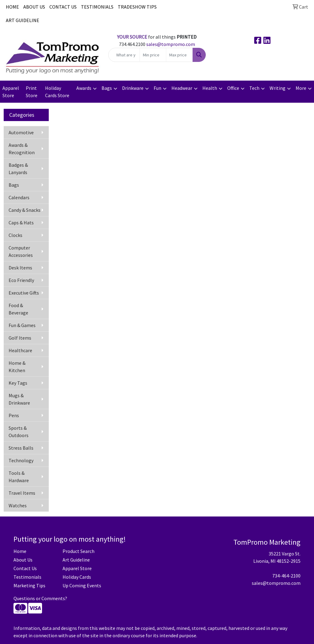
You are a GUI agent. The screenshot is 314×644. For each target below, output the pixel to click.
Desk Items (20, 268)
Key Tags (18, 383)
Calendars (19, 197)
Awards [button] (84, 88)
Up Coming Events (82, 585)
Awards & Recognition (22, 149)
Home (20, 551)
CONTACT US (63, 7)
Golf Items (20, 338)
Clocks (15, 235)
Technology (21, 460)
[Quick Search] (124, 55)
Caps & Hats (21, 223)
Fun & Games (22, 325)
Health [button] (210, 88)
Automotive (21, 132)
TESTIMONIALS (97, 7)
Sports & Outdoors (19, 432)
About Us (23, 560)
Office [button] (233, 88)
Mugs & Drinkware (19, 399)
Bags (14, 185)
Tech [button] (254, 88)
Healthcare (20, 350)
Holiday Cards (77, 577)
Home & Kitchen (17, 367)
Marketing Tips (29, 585)
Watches (18, 505)
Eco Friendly (21, 280)
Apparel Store (11, 92)
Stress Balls (21, 448)
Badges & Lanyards (18, 169)
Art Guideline (76, 560)
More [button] (301, 88)
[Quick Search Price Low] (153, 55)
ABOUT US (34, 7)
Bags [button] (107, 88)
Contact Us (25, 568)
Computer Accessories (21, 251)
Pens (14, 415)
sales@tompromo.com (171, 44)
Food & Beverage (18, 309)
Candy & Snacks (25, 210)
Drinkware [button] (133, 88)
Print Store (32, 92)
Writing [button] (278, 88)
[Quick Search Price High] (179, 55)
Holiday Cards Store (57, 92)
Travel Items (22, 493)
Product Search (78, 551)
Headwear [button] (182, 88)
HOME (12, 7)
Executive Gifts (24, 293)
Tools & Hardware (19, 477)
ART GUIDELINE (23, 20)
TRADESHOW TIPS (137, 7)
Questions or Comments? (40, 598)
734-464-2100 (286, 576)
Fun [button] (157, 88)
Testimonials (27, 577)
